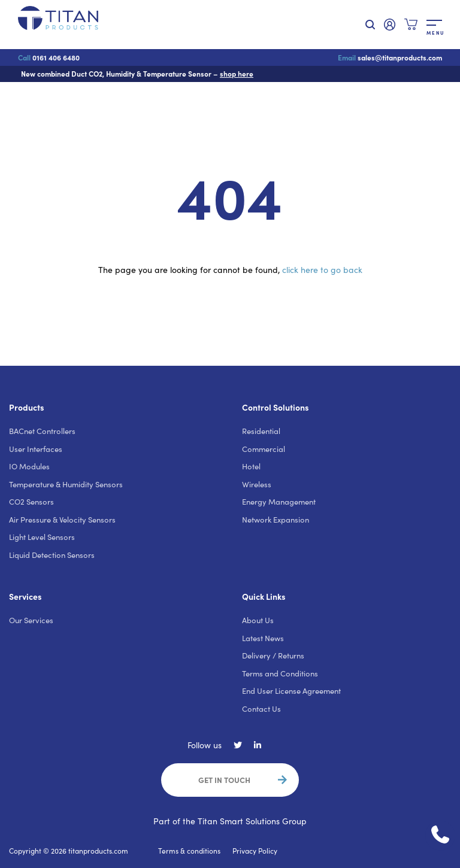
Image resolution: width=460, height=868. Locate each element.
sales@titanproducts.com (390, 57)
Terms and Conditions (280, 673)
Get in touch (224, 779)
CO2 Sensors (31, 502)
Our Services (31, 620)
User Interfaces (36, 449)
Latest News (263, 638)
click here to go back (322, 270)
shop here (237, 74)
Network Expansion (276, 520)
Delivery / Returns (273, 655)
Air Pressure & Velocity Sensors (62, 520)
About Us (258, 620)
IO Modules (29, 466)
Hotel (251, 466)
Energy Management (279, 502)
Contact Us (261, 709)
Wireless (257, 484)
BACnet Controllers (42, 431)
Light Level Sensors (42, 537)
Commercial (264, 449)
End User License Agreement (291, 691)
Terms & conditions (189, 851)
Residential (261, 431)
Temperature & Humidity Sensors (66, 484)
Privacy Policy (255, 851)
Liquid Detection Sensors (52, 555)
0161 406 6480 (49, 57)
